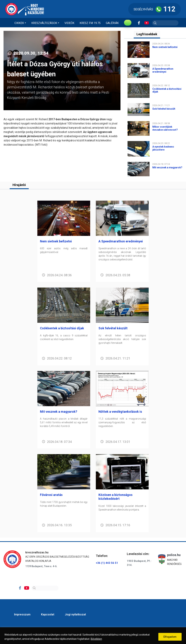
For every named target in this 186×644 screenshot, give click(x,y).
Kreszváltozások (44, 23)
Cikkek (19, 23)
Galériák (112, 23)
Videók (69, 23)
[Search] (45, 588)
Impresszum (22, 614)
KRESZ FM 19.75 (90, 23)
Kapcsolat (48, 614)
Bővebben (96, 639)
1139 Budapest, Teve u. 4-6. (41, 566)
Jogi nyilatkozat (75, 614)
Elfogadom (170, 637)
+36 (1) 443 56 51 (107, 563)
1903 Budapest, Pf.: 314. (139, 563)
